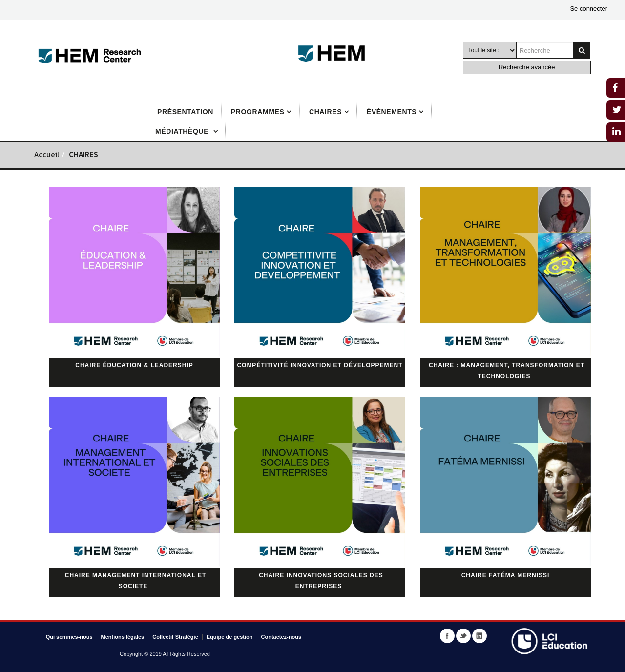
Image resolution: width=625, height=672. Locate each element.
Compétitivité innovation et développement (320, 365)
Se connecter (589, 9)
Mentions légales (123, 637)
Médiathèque (183, 131)
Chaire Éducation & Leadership (134, 365)
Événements (392, 112)
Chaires (325, 112)
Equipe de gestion (230, 637)
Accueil (47, 156)
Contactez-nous (281, 637)
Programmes (258, 112)
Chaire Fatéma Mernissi (506, 575)
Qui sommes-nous (69, 637)
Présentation (185, 112)
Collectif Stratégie (175, 637)
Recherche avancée (527, 67)
